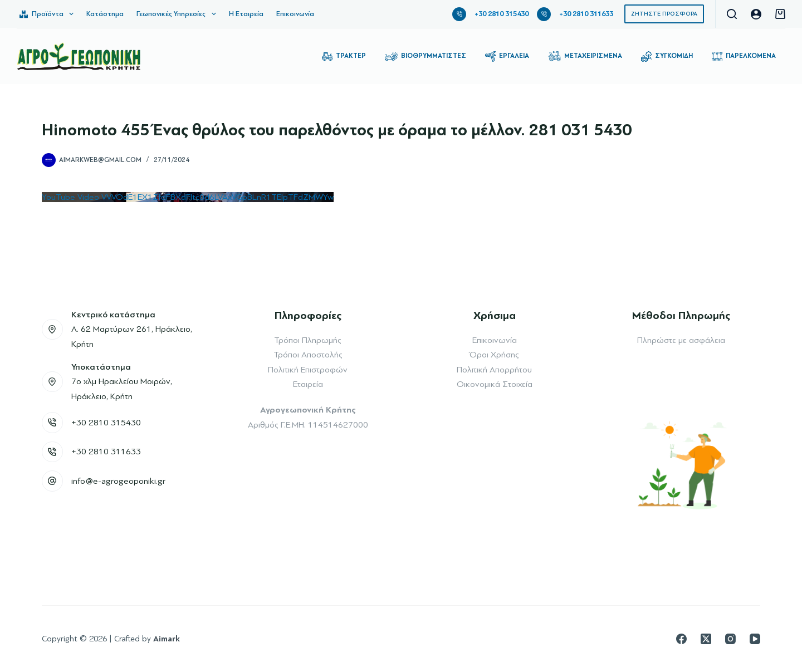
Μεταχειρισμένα (585, 57)
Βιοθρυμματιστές (426, 57)
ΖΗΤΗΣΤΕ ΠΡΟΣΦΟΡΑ (664, 14)
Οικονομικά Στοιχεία (495, 384)
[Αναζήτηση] (732, 14)
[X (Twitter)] (706, 639)
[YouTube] (755, 639)
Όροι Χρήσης (494, 355)
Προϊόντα (49, 14)
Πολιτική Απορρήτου (494, 370)
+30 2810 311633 (586, 14)
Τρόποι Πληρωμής (308, 340)
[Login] (756, 14)
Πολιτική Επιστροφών (308, 370)
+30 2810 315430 (502, 14)
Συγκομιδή (667, 57)
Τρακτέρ (344, 57)
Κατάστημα (105, 14)
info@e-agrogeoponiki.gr (118, 481)
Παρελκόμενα (744, 57)
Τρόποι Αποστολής (308, 355)
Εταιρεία (308, 384)
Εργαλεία (507, 57)
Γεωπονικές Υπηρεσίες (179, 14)
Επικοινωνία (295, 14)
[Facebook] (681, 639)
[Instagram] (730, 639)
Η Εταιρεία (246, 14)
